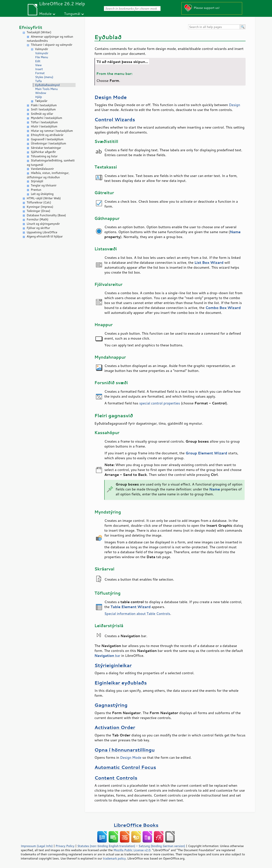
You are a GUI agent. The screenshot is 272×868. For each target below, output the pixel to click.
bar (107, 655)
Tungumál (72, 14)
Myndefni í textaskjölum (46, 118)
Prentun (36, 190)
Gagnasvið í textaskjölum (47, 139)
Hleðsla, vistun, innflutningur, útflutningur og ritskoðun (48, 175)
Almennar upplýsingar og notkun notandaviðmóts (50, 39)
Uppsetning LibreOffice (42, 232)
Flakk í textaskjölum (44, 105)
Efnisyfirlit (31, 27)
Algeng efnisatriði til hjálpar (45, 236)
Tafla (38, 81)
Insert (39, 69)
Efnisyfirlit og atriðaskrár (47, 135)
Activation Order (115, 727)
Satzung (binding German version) (162, 846)
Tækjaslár (41, 101)
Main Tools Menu (46, 89)
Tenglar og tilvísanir (44, 185)
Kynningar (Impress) (40, 207)
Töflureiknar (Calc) (39, 202)
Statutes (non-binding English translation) (106, 846)
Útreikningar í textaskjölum (48, 143)
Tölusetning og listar (44, 156)
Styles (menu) (44, 77)
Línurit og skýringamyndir (43, 224)
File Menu (42, 57)
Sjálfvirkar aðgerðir (43, 152)
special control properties (160, 403)
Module (45, 14)
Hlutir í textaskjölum (44, 126)
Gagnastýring (111, 705)
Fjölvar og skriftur (38, 228)
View (38, 65)
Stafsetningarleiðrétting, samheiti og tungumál (51, 163)
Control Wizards (115, 119)
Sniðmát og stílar (42, 114)
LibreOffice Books (136, 825)
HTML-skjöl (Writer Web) (44, 198)
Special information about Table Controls (137, 614)
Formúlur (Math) (37, 219)
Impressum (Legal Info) (37, 846)
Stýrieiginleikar (113, 665)
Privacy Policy (65, 846)
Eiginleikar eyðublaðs (121, 683)
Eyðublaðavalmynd (47, 85)
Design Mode (111, 97)
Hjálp (39, 97)
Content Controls (116, 778)
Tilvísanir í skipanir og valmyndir (52, 45)
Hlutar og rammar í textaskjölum (52, 131)
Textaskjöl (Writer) (39, 32)
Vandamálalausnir (42, 169)
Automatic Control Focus (125, 767)
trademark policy (114, 858)
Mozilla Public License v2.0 (132, 850)
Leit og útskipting (42, 194)
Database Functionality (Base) (46, 215)
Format (40, 73)
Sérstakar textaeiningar (46, 148)
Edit (38, 61)
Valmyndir (42, 49)
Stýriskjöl (37, 181)
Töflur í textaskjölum (44, 122)
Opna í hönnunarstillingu (125, 750)
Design (235, 105)
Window (41, 93)
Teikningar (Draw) (38, 211)
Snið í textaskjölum (43, 109)
